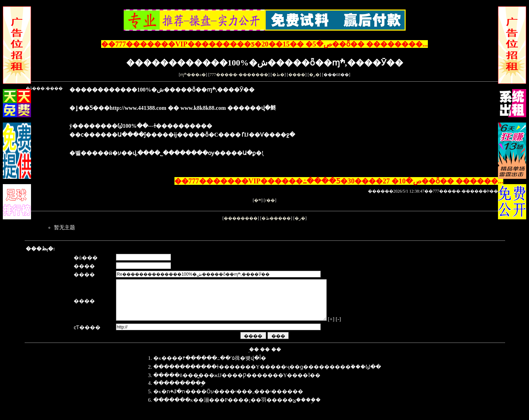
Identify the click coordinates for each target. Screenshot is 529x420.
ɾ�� (270, 200)
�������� (241, 218)
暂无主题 (64, 227)
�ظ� (278, 75)
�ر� (314, 75)
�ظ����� (276, 218)
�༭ (258, 200)
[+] (350, 327)
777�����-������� (239, 75)
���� (297, 75)
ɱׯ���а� (193, 75)
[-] (357, 327)
